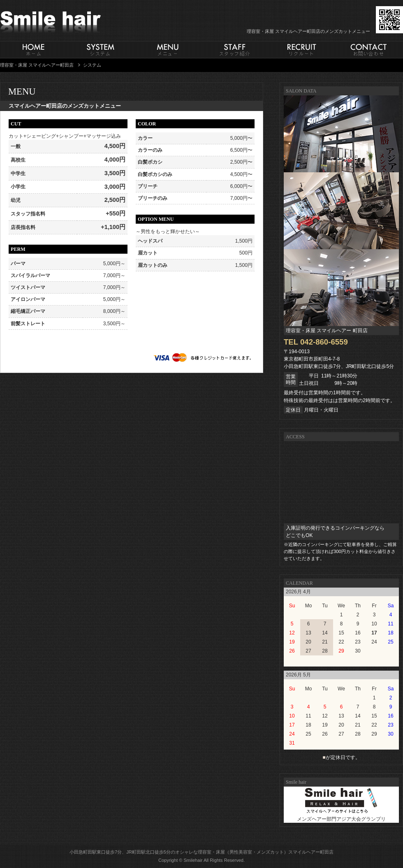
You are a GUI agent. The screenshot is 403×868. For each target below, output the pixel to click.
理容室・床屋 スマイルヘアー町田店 (37, 65)
